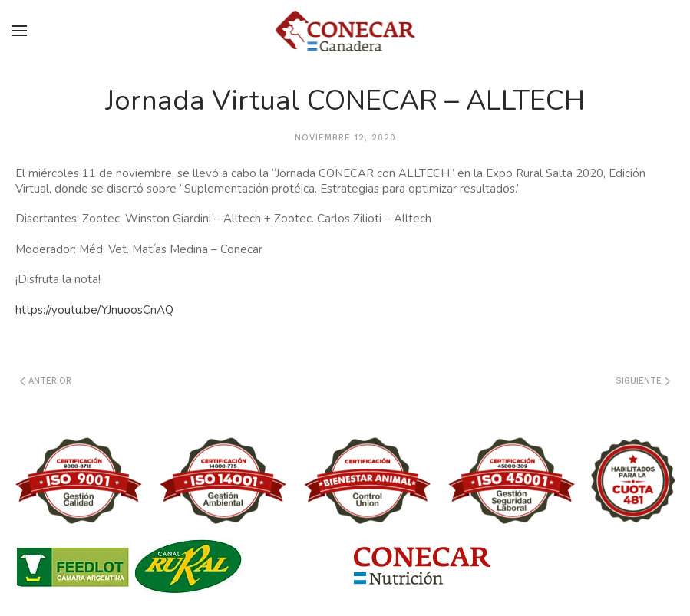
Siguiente (643, 381)
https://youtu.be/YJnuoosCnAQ (94, 310)
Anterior (46, 381)
